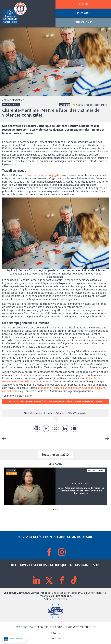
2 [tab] (55, 509)
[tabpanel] (55, 486)
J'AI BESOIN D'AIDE (83, 22)
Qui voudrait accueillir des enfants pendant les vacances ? (106, 438)
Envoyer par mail (75, 429)
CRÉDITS (55, 633)
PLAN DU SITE (55, 638)
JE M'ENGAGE (83, 13)
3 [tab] (58, 509)
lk (65, 429)
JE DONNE (83, 4)
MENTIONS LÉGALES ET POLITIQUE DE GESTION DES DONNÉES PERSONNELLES (55, 627)
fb (46, 429)
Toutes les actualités (56, 454)
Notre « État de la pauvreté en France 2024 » (5, 438)
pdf (36, 429)
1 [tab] (53, 509)
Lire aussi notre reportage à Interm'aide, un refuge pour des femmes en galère (56, 402)
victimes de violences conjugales (41, 175)
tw (55, 429)
